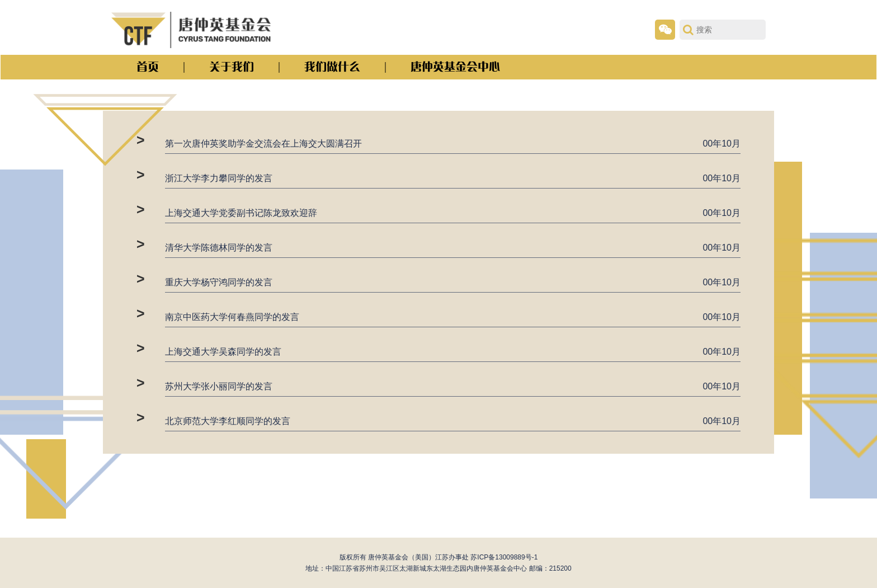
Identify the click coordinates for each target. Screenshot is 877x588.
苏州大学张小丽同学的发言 (219, 386)
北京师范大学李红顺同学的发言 (228, 421)
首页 (148, 67)
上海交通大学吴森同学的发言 (223, 352)
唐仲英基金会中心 (455, 67)
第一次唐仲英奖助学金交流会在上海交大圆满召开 (263, 144)
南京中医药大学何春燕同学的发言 (232, 317)
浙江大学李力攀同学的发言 (219, 178)
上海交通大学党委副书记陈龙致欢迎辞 (241, 213)
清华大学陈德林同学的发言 (219, 248)
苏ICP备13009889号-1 (504, 557)
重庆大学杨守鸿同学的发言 (219, 282)
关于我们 (232, 67)
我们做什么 (332, 67)
